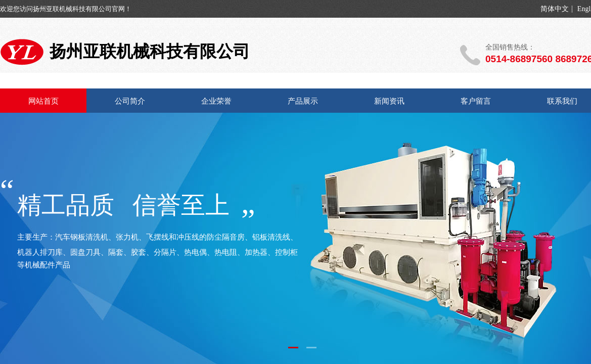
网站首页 (43, 101)
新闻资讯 (389, 101)
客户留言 (476, 101)
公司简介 (130, 101)
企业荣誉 (216, 101)
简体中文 (555, 9)
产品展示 (303, 101)
